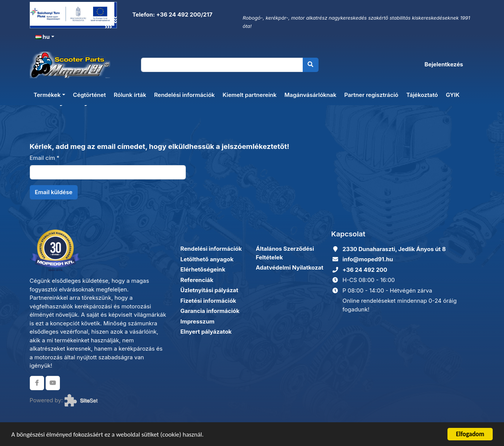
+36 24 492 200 (365, 270)
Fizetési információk (208, 301)
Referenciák (197, 280)
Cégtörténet (90, 95)
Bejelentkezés (444, 64)
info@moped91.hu (368, 259)
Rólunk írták (130, 95)
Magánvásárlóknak (311, 95)
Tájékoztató (422, 95)
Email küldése (54, 192)
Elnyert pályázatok (206, 332)
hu (43, 37)
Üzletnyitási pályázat (209, 290)
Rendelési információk (185, 95)
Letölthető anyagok (207, 259)
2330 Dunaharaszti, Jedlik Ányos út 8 (394, 249)
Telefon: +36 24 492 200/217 (172, 15)
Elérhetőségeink (203, 269)
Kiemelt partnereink (250, 95)
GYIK (453, 95)
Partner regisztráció (371, 95)
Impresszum (198, 321)
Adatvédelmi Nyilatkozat (290, 267)
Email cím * (45, 158)
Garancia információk (210, 311)
